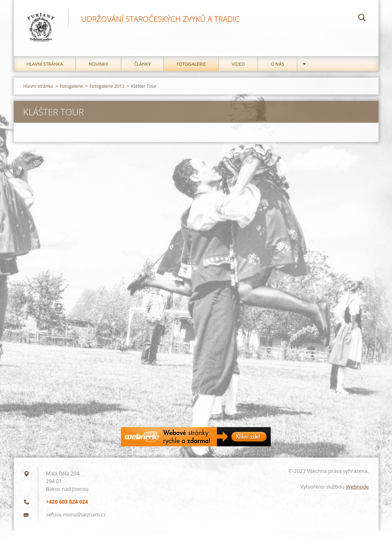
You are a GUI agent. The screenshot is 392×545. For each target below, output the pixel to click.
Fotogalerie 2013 (107, 86)
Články (142, 64)
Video (238, 64)
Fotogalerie (191, 64)
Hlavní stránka (45, 64)
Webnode (357, 487)
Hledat (362, 19)
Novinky (98, 64)
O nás (277, 64)
